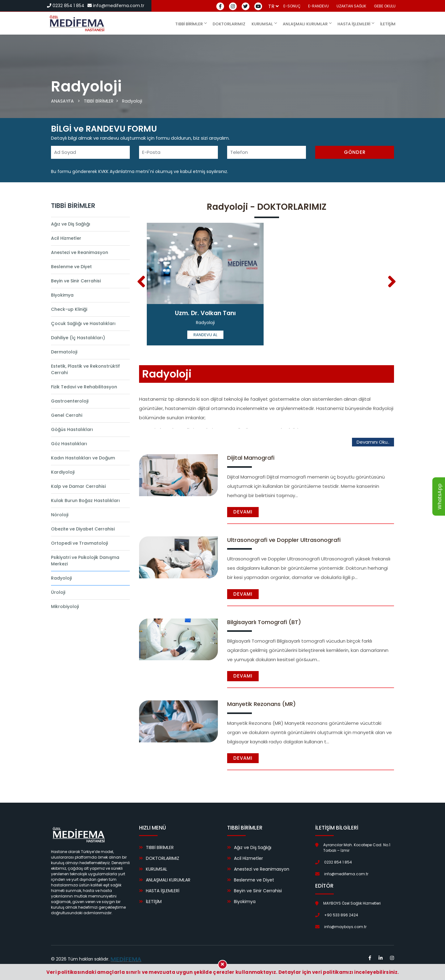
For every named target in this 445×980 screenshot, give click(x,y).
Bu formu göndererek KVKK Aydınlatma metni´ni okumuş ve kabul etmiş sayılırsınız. (140, 171)
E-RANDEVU (318, 6)
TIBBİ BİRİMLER (191, 24)
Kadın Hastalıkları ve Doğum (83, 458)
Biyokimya (62, 295)
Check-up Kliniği (69, 309)
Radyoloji (133, 101)
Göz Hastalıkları (69, 444)
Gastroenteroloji (70, 401)
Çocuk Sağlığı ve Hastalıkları (83, 323)
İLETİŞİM (388, 24)
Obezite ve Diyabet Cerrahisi (83, 529)
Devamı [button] (243, 512)
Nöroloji (60, 515)
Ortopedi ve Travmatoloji (79, 543)
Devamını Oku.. (373, 442)
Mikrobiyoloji (65, 606)
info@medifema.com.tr (116, 6)
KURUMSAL (264, 24)
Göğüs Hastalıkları (72, 429)
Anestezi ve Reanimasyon (80, 252)
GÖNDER (355, 152)
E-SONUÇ (292, 6)
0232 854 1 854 (66, 6)
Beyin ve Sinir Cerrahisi (76, 281)
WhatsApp (440, 496)
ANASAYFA (63, 101)
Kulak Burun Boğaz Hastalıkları (85, 501)
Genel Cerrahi (67, 415)
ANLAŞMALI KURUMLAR (307, 24)
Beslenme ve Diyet (71, 267)
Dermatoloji (64, 352)
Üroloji (58, 592)
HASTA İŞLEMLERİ (356, 24)
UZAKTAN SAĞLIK (351, 6)
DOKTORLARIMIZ (229, 24)
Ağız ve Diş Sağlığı (71, 224)
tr (273, 6)
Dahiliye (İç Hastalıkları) (78, 338)
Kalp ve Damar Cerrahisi (78, 486)
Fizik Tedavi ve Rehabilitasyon (84, 387)
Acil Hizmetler (66, 238)
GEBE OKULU (385, 6)
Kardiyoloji (63, 472)
